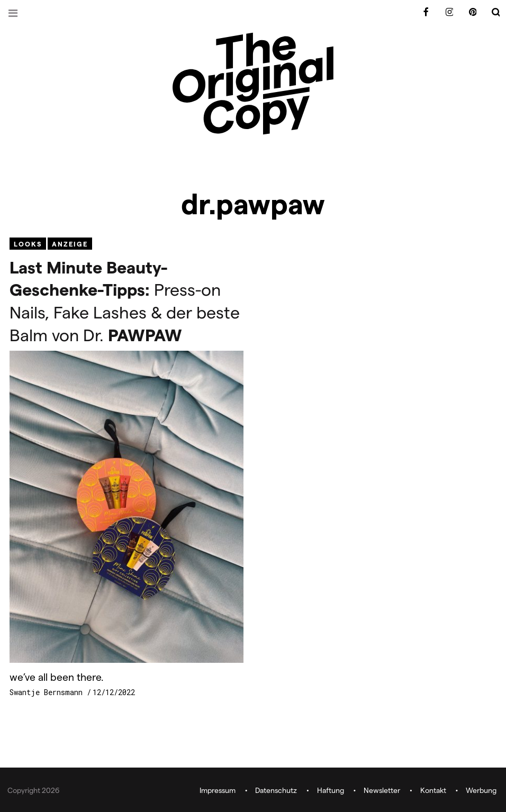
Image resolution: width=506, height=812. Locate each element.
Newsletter (382, 791)
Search (489, 12)
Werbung (481, 791)
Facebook (419, 12)
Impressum (218, 791)
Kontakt (433, 791)
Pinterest (466, 12)
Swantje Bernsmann (48, 692)
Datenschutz (276, 791)
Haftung (331, 791)
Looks (28, 244)
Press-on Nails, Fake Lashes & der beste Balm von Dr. (125, 300)
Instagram (442, 12)
